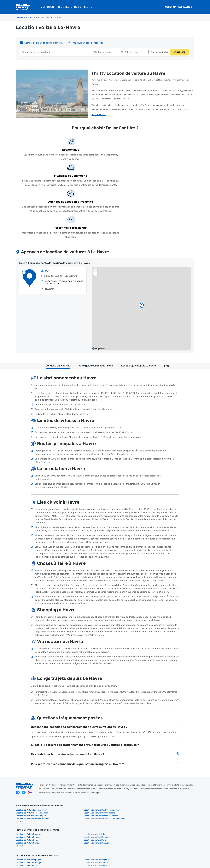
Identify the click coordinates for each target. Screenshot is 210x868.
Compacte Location (24, 808)
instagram (30, 736)
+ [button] (95, 212)
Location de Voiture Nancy (118, 773)
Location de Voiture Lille (72, 770)
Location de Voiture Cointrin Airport (168, 752)
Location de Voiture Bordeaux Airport (123, 752)
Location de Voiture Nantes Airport (31, 755)
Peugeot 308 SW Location (73, 834)
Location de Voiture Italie (27, 793)
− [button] (95, 216)
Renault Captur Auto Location (74, 837)
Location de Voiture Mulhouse (165, 770)
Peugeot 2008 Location (163, 834)
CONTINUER (179, 53)
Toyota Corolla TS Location (28, 837)
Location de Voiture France (164, 790)
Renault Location (69, 822)
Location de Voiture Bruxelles (29, 770)
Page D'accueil (22, 805)
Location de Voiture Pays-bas (74, 793)
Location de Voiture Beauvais (165, 773)
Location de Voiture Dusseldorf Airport (123, 755)
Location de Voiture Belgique (74, 790)
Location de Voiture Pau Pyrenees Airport (79, 752)
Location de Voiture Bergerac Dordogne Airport (173, 755)
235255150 (50, 232)
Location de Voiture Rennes (119, 770)
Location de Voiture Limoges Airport (32, 752)
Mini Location (67, 805)
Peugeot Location (115, 819)
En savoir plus (99, 115)
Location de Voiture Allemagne (120, 790)
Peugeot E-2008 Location (118, 834)
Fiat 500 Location (24, 834)
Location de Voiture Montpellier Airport (78, 755)
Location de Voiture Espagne (28, 790)
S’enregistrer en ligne (75, 7)
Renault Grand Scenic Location (120, 837)
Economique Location (117, 805)
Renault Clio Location (161, 837)
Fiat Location (67, 819)
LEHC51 (46, 214)
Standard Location (69, 808)
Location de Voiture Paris (72, 773)
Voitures (47, 7)
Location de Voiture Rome (27, 773)
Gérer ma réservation (179, 7)
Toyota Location (23, 822)
